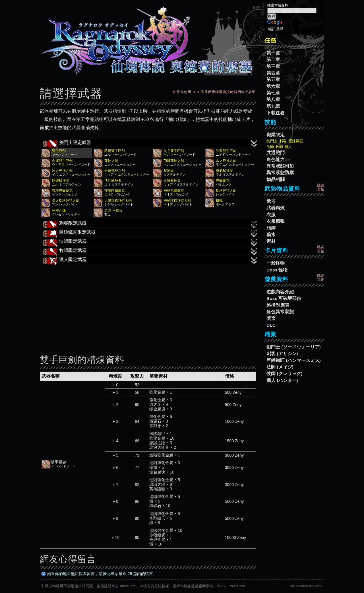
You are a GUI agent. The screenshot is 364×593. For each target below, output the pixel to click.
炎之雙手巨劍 (174, 151)
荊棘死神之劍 (174, 161)
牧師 (279, 147)
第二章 (273, 60)
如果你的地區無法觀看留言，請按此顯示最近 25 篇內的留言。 (99, 574)
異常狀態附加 (280, 166)
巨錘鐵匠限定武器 (150, 233)
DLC (271, 325)
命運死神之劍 (115, 171)
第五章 (273, 80)
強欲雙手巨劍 (226, 151)
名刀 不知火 (113, 211)
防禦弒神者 (61, 181)
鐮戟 (219, 201)
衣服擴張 (276, 221)
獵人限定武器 (150, 260)
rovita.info (128, 586)
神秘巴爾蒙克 (174, 191)
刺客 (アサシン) (282, 354)
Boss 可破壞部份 (284, 298)
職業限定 (276, 135)
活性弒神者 (113, 181)
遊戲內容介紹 (280, 292)
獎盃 (271, 318)
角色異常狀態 (280, 312)
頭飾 (271, 228)
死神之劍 (111, 161)
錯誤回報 (320, 187)
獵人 (288, 147)
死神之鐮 (59, 211)
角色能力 (276, 159)
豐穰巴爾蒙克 (62, 191)
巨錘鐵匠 (296, 141)
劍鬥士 (272, 141)
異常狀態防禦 (280, 173)
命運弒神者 (172, 181)
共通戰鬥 (276, 153)
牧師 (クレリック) (285, 373)
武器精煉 (276, 208)
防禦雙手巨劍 (115, 151)
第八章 (273, 99)
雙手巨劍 (59, 151)
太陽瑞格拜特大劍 (118, 201)
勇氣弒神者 (224, 171)
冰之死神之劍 (62, 171)
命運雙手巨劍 (62, 161)
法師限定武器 (150, 242)
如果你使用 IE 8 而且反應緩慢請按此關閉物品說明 (214, 92)
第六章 (273, 86)
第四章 (273, 73)
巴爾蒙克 (223, 181)
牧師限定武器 (150, 251)
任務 (270, 40)
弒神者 (169, 171)
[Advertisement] (148, 305)
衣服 (271, 215)
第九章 (273, 106)
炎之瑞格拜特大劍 (66, 201)
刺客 (283, 141)
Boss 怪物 (277, 270)
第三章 (273, 66)
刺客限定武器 (150, 224)
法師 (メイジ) (280, 367)
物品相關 (276, 179)
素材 (271, 241)
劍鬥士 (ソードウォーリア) (294, 347)
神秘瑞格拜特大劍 (177, 201)
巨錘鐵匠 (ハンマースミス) (294, 360)
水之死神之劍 (226, 161)
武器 (271, 201)
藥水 (271, 235)
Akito (318, 586)
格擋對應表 (278, 305)
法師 (270, 147)
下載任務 (276, 113)
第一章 (273, 53)
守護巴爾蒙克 (115, 191)
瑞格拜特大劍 (226, 191)
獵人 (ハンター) (282, 380)
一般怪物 (276, 263)
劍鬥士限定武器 (150, 143)
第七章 (273, 93)
